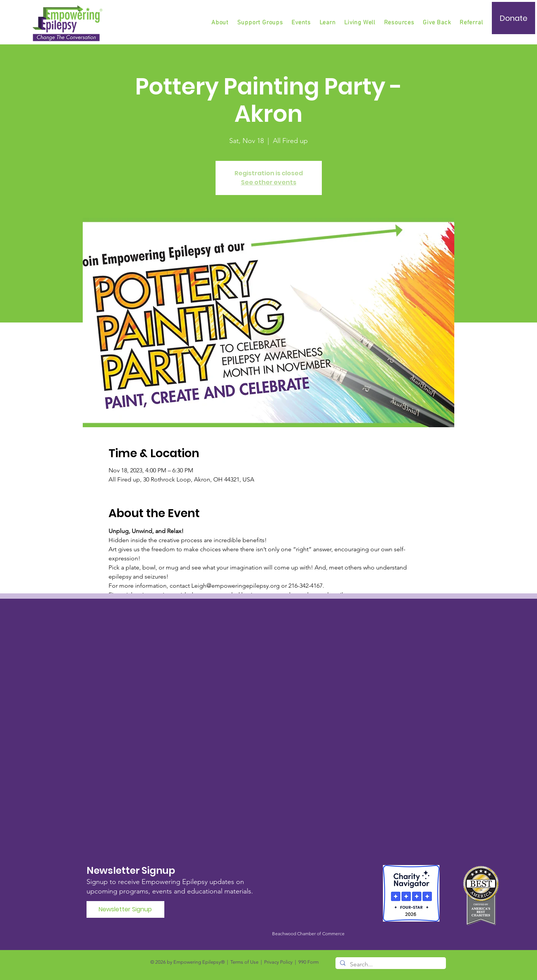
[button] (261, 23)
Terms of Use (244, 962)
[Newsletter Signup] (125, 909)
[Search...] (390, 964)
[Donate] (513, 18)
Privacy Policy (278, 962)
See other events (269, 182)
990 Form (309, 962)
